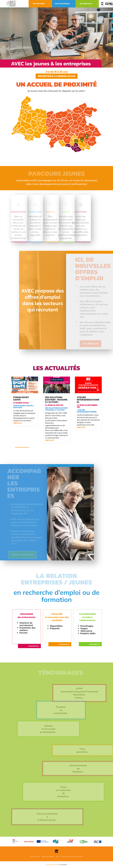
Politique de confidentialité (72, 856)
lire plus (18, 423)
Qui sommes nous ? (86, 4)
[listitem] (30, 119)
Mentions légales (48, 856)
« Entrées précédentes (36, 447)
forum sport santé (21, 398)
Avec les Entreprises (62, 4)
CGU (58, 856)
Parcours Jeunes (39, 4)
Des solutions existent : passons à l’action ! (56, 400)
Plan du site (35, 856)
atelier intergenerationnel (88, 400)
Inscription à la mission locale (57, 76)
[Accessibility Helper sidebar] (111, 4)
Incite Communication (52, 865)
